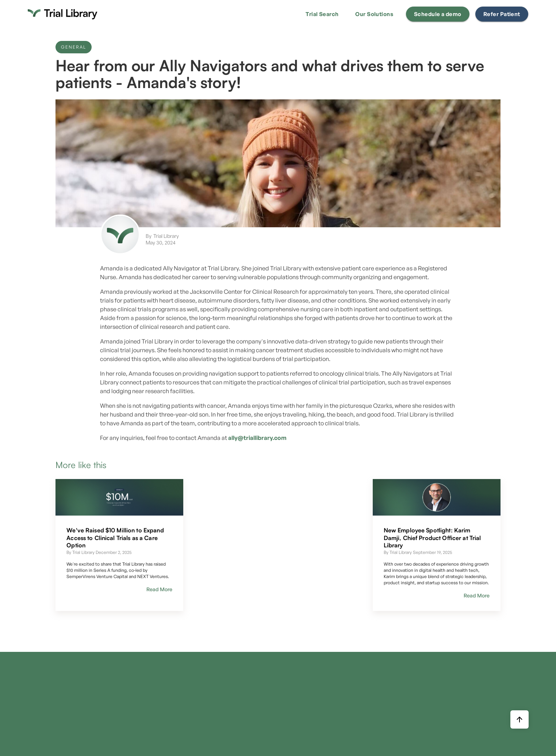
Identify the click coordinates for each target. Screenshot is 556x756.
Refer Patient (502, 14)
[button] (322, 14)
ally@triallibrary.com (257, 438)
